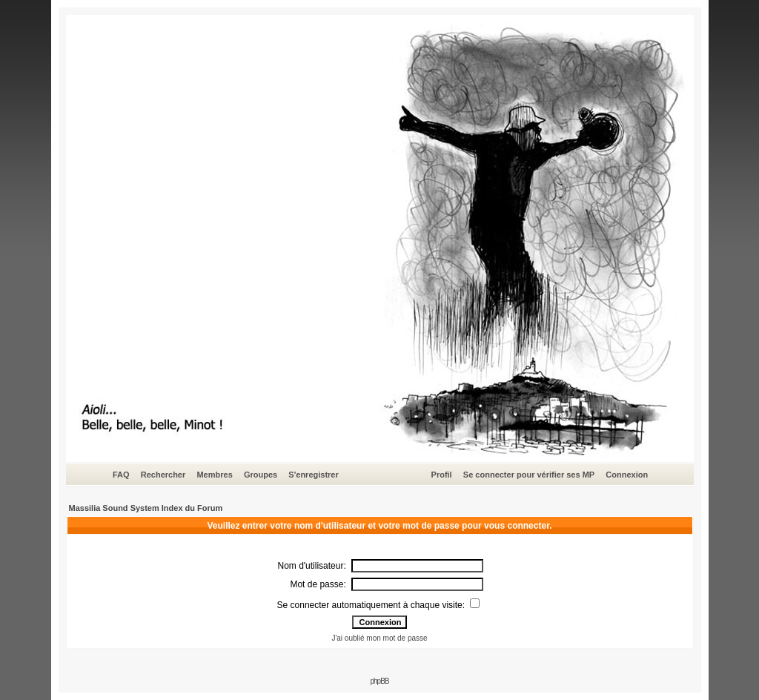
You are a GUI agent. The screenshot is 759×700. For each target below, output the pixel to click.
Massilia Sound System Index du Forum (146, 508)
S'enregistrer (313, 475)
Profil (442, 475)
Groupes (261, 475)
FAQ (121, 475)
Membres (214, 475)
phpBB (379, 681)
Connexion (627, 475)
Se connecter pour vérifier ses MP (529, 475)
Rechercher (163, 475)
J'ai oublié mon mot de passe (379, 638)
